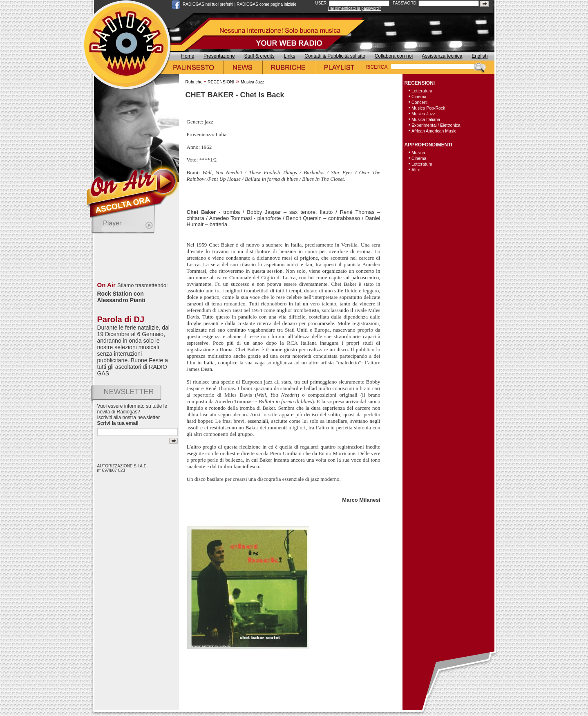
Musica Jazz (253, 82)
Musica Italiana (426, 119)
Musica (418, 153)
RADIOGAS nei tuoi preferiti (208, 4)
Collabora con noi (394, 56)
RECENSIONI (221, 82)
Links (290, 56)
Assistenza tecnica (442, 56)
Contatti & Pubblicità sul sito (335, 56)
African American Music (434, 131)
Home (188, 56)
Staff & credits (259, 56)
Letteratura (422, 91)
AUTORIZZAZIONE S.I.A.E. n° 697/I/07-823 (123, 468)
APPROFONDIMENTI (428, 145)
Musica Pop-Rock (428, 108)
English (480, 56)
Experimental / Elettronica (436, 125)
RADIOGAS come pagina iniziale (266, 4)
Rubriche (194, 82)
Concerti (419, 102)
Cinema (419, 97)
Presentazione (219, 56)
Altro (416, 170)
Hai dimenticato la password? (354, 8)
